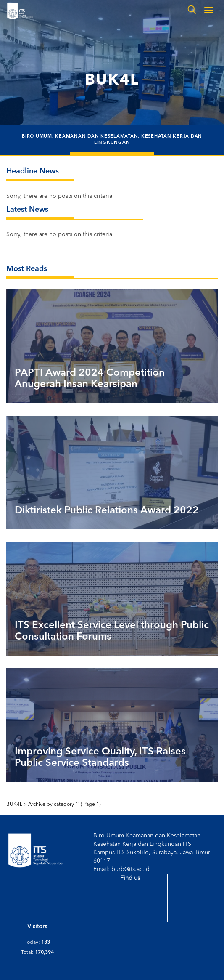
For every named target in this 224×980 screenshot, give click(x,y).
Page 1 (91, 805)
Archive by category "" (54, 805)
